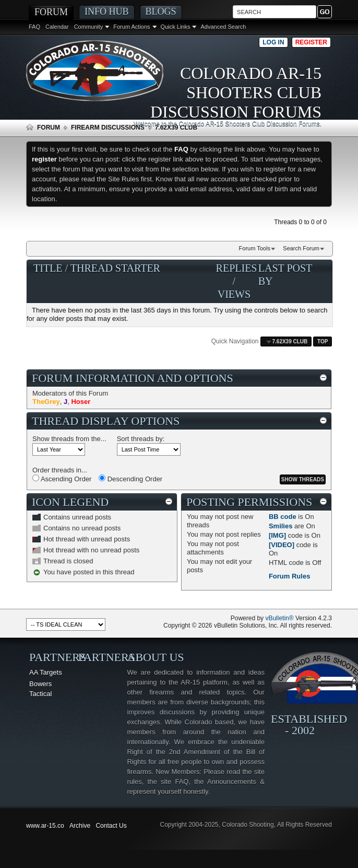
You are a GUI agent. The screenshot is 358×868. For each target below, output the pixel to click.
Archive (80, 826)
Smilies (281, 526)
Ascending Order (62, 479)
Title (48, 268)
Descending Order (130, 479)
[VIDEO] (282, 545)
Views (234, 294)
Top (323, 342)
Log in (273, 42)
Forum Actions (132, 27)
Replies (237, 268)
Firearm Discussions (108, 128)
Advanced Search (223, 27)
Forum (51, 12)
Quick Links (176, 27)
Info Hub (107, 11)
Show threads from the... (69, 439)
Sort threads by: (141, 439)
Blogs (161, 11)
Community (89, 27)
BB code (283, 517)
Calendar (57, 27)
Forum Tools (255, 248)
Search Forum (301, 248)
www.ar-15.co (45, 826)
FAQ (34, 27)
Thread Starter (115, 268)
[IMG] (277, 535)
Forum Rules (289, 576)
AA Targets (46, 672)
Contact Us (111, 826)
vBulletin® (279, 618)
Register (311, 42)
